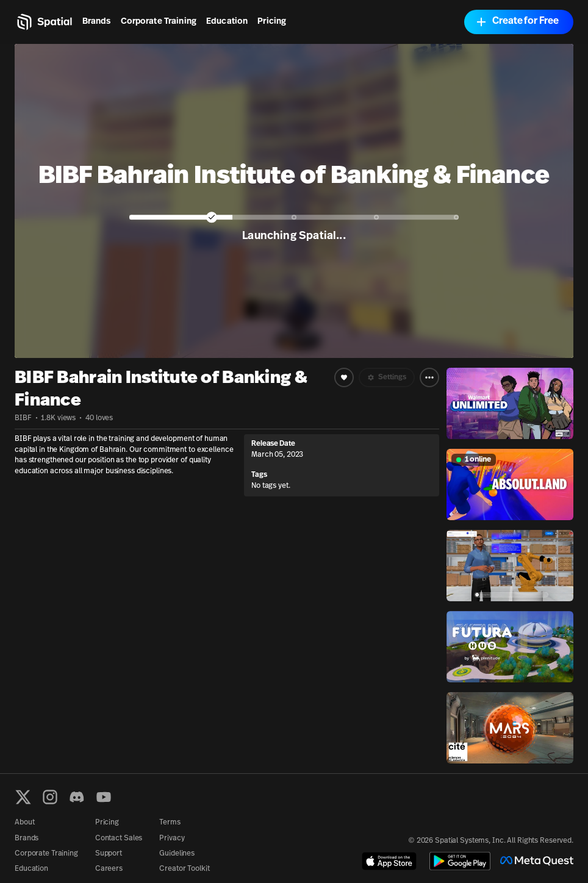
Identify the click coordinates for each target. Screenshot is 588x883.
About (24, 823)
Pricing (272, 22)
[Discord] (77, 797)
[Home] (44, 22)
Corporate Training (159, 22)
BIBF (23, 418)
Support (109, 854)
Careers (109, 869)
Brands (97, 22)
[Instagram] (50, 797)
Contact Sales (119, 838)
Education (227, 22)
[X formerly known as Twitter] (23, 797)
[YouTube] (104, 797)
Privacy (172, 838)
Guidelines (177, 854)
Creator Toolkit (184, 869)
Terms (170, 823)
